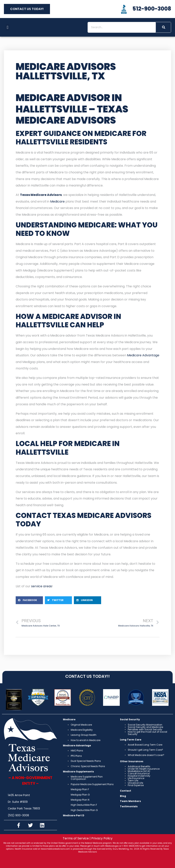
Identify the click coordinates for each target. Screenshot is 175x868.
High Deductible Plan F (84, 805)
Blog (123, 796)
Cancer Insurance (139, 773)
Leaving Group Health (84, 735)
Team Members (130, 801)
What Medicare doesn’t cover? (146, 755)
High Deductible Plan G (84, 810)
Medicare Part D (74, 815)
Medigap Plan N (80, 800)
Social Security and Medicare (145, 727)
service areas (42, 586)
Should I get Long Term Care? (145, 750)
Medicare (57, 201)
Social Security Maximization (145, 725)
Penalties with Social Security (145, 729)
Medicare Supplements (78, 772)
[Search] (163, 27)
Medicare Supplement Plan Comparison (87, 778)
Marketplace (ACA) (139, 771)
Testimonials (129, 806)
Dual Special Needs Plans (86, 761)
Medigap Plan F (80, 789)
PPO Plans (76, 756)
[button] (8, 27)
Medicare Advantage (143, 355)
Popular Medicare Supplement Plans (92, 784)
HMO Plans (77, 751)
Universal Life (135, 783)
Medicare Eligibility (82, 730)
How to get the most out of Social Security (147, 733)
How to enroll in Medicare (86, 740)
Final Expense (136, 785)
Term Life (133, 781)
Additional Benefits (139, 766)
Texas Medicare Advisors (41, 195)
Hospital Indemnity (139, 776)
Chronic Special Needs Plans (88, 766)
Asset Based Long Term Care (145, 745)
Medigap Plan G (80, 795)
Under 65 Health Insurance (144, 769)
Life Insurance (136, 778)
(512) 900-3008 (18, 815)
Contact (126, 791)
